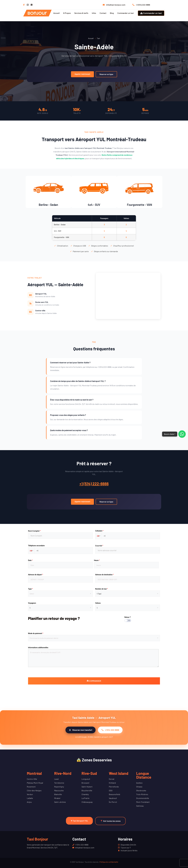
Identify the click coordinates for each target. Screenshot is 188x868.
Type (30, 589)
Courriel (99, 546)
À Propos (67, 13)
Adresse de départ (36, 575)
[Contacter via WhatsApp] (182, 434)
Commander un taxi (126, 13)
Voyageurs (32, 603)
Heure (97, 560)
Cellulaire (99, 531)
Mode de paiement (36, 633)
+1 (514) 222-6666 (94, 484)
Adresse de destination (104, 575)
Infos (94, 13)
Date (30, 560)
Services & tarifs (81, 13)
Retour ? (128, 617)
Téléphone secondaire (36, 546)
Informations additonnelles (38, 648)
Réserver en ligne (106, 74)
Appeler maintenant (82, 74)
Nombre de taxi (101, 589)
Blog (112, 13)
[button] (98, 536)
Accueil (56, 13)
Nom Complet (34, 531)
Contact (103, 13)
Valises (98, 603)
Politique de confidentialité (109, 862)
